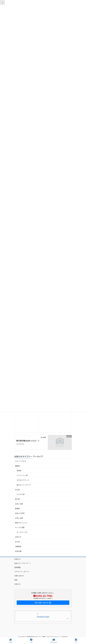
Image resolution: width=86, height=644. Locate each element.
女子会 (17, 542)
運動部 (17, 466)
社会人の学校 (20, 513)
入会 (31, 641)
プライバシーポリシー (22, 572)
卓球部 (19, 471)
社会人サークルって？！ (23, 563)
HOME (11, 641)
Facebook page (43, 616)
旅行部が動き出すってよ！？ (28, 441)
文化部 (17, 490)
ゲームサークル (22, 532)
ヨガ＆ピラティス (23, 480)
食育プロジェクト (21, 523)
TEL (76, 641)
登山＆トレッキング (24, 485)
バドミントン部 (22, 475)
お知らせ (18, 537)
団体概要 (17, 567)
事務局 (17, 508)
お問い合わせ (19, 576)
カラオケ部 (21, 494)
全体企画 (18, 551)
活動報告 (18, 546)
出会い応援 (19, 504)
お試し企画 (19, 518)
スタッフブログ (21, 461)
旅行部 (17, 499)
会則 (16, 580)
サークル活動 (20, 527)
